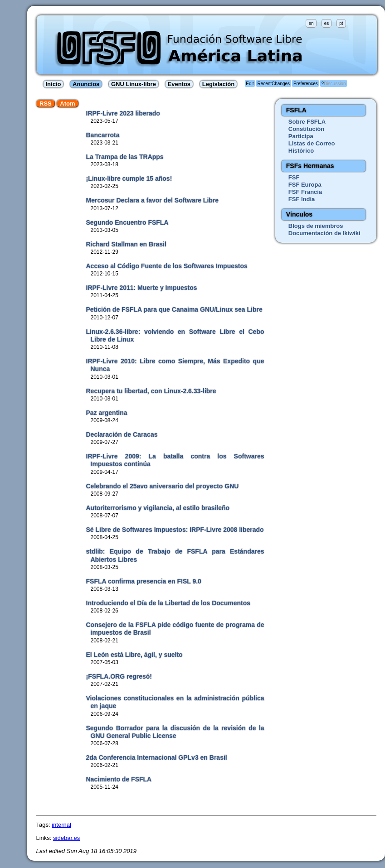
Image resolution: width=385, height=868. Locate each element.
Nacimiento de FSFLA (119, 779)
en (311, 23)
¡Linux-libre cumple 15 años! (129, 178)
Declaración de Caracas (122, 434)
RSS (46, 104)
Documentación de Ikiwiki (324, 233)
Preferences (306, 84)
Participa (301, 136)
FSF (294, 177)
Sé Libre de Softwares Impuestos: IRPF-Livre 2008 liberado (175, 530)
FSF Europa (305, 185)
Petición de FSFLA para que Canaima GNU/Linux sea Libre (174, 309)
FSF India (302, 199)
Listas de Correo (312, 143)
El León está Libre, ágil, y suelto (134, 655)
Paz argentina (107, 413)
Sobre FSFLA (307, 122)
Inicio (54, 84)
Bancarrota (103, 135)
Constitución (306, 129)
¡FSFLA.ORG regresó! (119, 676)
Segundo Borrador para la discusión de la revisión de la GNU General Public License (175, 732)
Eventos (179, 84)
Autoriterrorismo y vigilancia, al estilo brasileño (158, 508)
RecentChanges (273, 84)
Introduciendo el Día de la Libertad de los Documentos (168, 603)
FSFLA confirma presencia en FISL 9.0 (144, 581)
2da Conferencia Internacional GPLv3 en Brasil (157, 757)
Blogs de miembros (316, 226)
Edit (250, 84)
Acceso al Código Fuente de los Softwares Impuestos (167, 266)
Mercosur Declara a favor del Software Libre (153, 200)
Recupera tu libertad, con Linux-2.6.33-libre (151, 391)
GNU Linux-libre (134, 84)
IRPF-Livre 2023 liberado (123, 113)
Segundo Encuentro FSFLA (127, 222)
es (327, 23)
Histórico (301, 151)
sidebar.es (66, 838)
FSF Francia (305, 192)
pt (341, 23)
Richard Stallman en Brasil (126, 244)
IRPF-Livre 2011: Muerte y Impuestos (142, 288)
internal (61, 825)
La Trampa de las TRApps (125, 157)
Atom (67, 104)
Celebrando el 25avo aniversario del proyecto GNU (163, 486)
